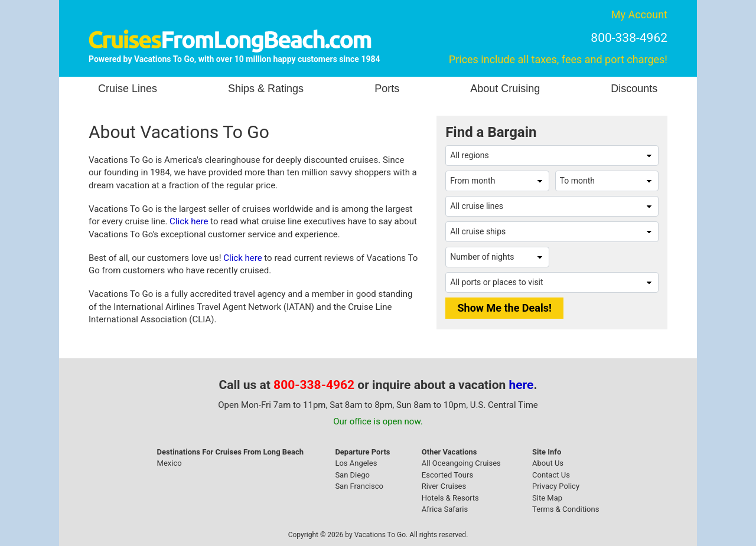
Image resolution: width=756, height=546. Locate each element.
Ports (387, 89)
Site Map (547, 498)
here (522, 385)
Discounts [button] (634, 89)
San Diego (352, 475)
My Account (639, 14)
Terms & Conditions (566, 509)
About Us (548, 463)
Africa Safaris (445, 509)
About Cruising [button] (505, 89)
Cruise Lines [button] (128, 89)
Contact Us (551, 475)
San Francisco (359, 486)
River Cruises (444, 486)
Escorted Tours (447, 475)
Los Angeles (356, 463)
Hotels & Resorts (450, 498)
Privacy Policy (556, 486)
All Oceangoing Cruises (461, 463)
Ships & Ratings (266, 89)
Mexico (170, 463)
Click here (189, 221)
